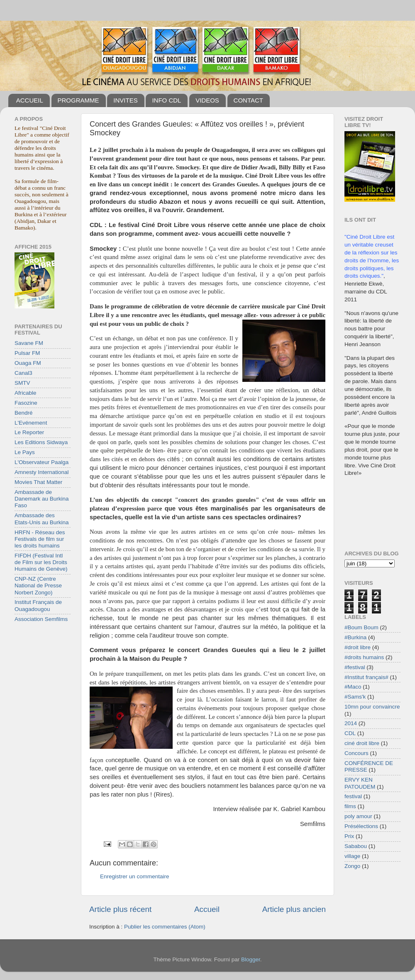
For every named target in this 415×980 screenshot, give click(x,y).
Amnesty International (42, 472)
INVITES (125, 100)
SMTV (22, 383)
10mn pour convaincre (372, 707)
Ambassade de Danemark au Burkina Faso (42, 499)
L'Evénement (31, 423)
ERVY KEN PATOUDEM (360, 783)
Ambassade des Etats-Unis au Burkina (42, 519)
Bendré (24, 413)
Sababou (356, 846)
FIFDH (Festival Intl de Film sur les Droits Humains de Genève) (41, 562)
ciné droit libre (362, 743)
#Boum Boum (361, 627)
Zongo (352, 866)
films (350, 806)
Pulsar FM (27, 353)
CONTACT (248, 100)
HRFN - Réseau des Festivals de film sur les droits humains (40, 539)
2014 (351, 723)
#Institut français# (366, 677)
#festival (355, 667)
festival (353, 796)
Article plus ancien (294, 909)
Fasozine (26, 403)
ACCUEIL (30, 100)
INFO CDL (166, 100)
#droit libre (358, 647)
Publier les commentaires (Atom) (165, 927)
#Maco (353, 687)
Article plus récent (120, 909)
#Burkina (355, 637)
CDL (350, 733)
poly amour (358, 816)
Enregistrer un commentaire (135, 876)
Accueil (207, 909)
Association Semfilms (41, 619)
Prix (349, 836)
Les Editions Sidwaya (41, 442)
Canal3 (23, 373)
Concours (356, 753)
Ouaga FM (28, 363)
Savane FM (29, 343)
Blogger (251, 959)
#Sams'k (355, 697)
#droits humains (364, 657)
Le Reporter (29, 432)
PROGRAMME (78, 100)
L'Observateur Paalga (41, 462)
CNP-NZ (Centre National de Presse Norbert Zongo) (38, 585)
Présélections (361, 826)
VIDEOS (207, 100)
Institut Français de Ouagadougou (38, 605)
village (352, 856)
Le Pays (25, 452)
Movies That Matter (38, 482)
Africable (26, 393)
